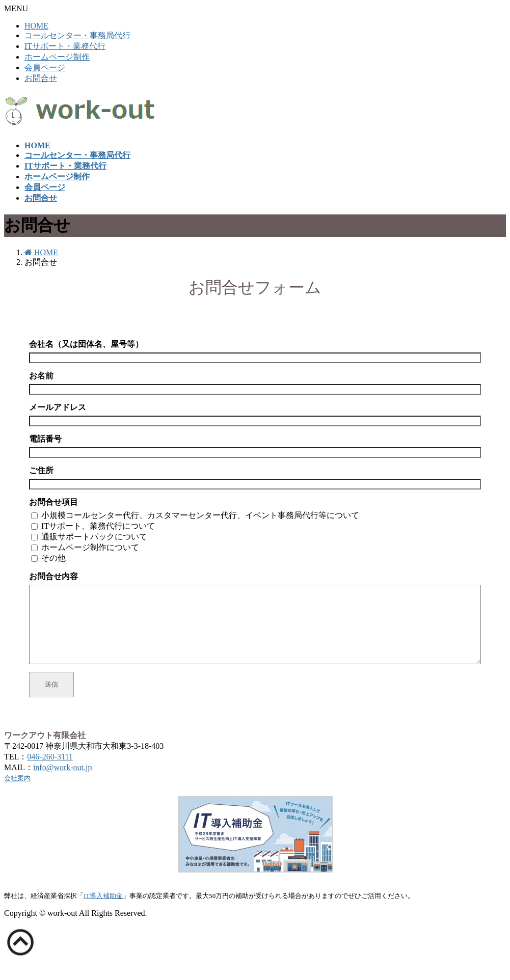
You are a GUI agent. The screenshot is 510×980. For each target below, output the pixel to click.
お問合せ (41, 78)
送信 (51, 700)
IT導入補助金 (103, 911)
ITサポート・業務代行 (65, 46)
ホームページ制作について (90, 547)
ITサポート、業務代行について (98, 526)
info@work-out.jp (63, 783)
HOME (36, 26)
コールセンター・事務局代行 (77, 35)
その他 (53, 558)
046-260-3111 (50, 772)
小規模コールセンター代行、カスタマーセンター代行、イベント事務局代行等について (200, 515)
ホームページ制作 (57, 57)
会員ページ (45, 67)
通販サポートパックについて (94, 537)
